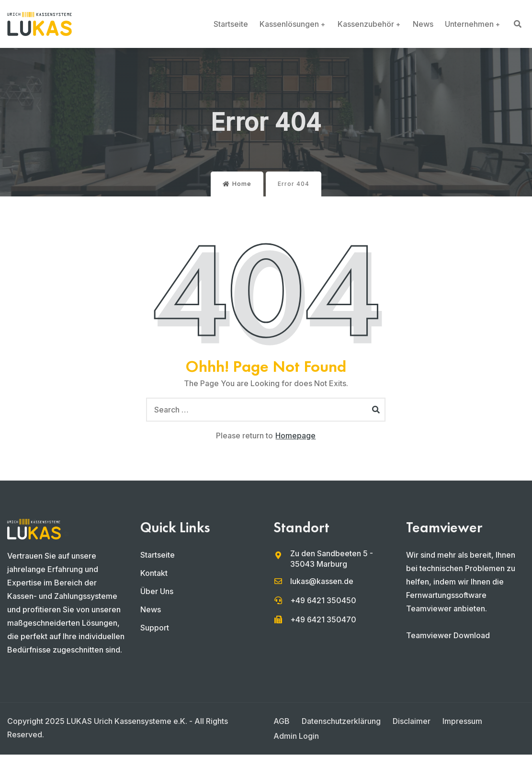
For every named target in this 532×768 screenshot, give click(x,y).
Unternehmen (469, 24)
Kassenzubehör (366, 24)
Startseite (231, 24)
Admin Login (296, 736)
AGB (282, 721)
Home (237, 184)
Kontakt (154, 573)
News (423, 24)
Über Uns (157, 591)
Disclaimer (412, 721)
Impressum (462, 721)
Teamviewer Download (448, 635)
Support (155, 628)
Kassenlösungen (289, 24)
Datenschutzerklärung (341, 721)
